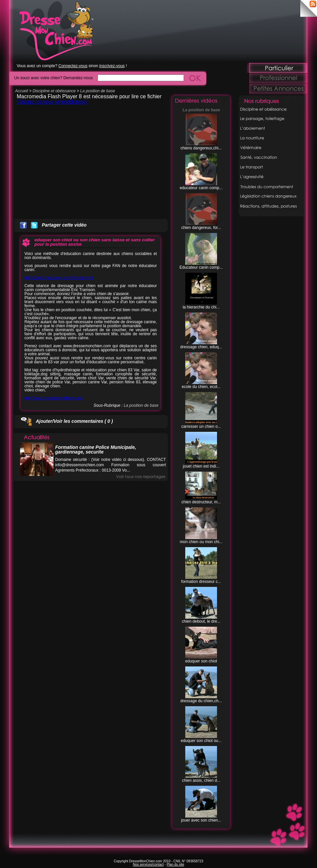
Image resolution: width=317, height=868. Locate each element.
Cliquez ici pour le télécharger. (52, 102)
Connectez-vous (73, 66)
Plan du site (175, 864)
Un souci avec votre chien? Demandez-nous (53, 78)
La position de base (98, 91)
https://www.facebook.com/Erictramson (59, 278)
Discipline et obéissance (54, 91)
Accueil (22, 91)
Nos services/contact (148, 864)
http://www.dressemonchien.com (53, 398)
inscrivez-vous (112, 66)
